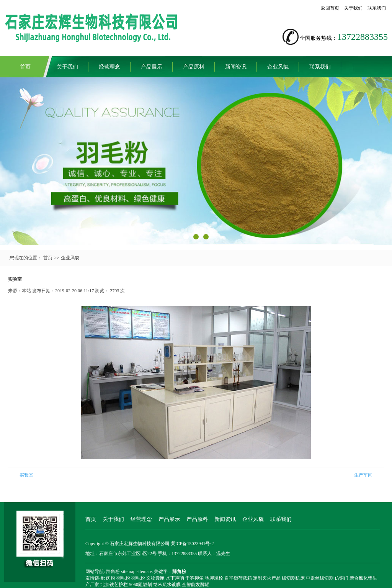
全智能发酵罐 (196, 585)
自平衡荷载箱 (238, 578)
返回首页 (330, 8)
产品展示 (152, 67)
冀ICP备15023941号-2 (192, 544)
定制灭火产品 (267, 578)
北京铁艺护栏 (114, 585)
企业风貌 (278, 67)
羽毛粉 (123, 578)
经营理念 (109, 67)
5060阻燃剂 (140, 585)
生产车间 (363, 475)
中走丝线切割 (320, 578)
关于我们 (353, 8)
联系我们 (377, 8)
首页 (25, 67)
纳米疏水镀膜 (167, 585)
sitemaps (145, 572)
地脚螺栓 (214, 578)
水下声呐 (175, 578)
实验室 (26, 475)
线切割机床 (293, 578)
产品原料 (194, 67)
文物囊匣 (155, 578)
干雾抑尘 (194, 578)
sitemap (128, 572)
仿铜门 (341, 578)
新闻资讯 (236, 67)
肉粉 (111, 578)
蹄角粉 (113, 572)
